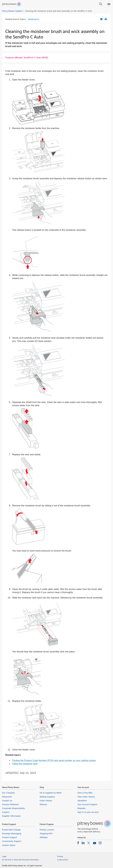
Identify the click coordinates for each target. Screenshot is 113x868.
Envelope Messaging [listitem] (12, 834)
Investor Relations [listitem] (10, 804)
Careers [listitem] (6, 812)
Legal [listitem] (4, 856)
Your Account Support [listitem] (87, 804)
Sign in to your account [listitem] (88, 812)
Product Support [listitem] (10, 837)
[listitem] (78, 843)
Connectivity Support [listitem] (12, 841)
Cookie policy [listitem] (63, 860)
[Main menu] (109, 4)
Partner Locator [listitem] (47, 830)
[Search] (101, 4)
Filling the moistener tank (25, 764)
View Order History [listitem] (86, 797)
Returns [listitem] (43, 804)
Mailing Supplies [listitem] (47, 797)
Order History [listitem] (46, 801)
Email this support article (101, 19)
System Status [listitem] (9, 845)
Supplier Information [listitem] (11, 816)
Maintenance (34, 19)
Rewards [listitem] (81, 808)
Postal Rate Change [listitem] (11, 830)
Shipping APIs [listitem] (46, 834)
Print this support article (106, 19)
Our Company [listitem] (8, 793)
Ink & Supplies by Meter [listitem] (51, 793)
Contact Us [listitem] (7, 801)
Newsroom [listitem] (7, 797)
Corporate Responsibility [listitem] (13, 808)
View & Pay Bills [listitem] (85, 793)
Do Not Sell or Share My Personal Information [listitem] (20, 860)
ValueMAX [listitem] (82, 801)
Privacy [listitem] (60, 856)
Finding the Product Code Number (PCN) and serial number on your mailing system (54, 760)
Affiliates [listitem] (44, 837)
